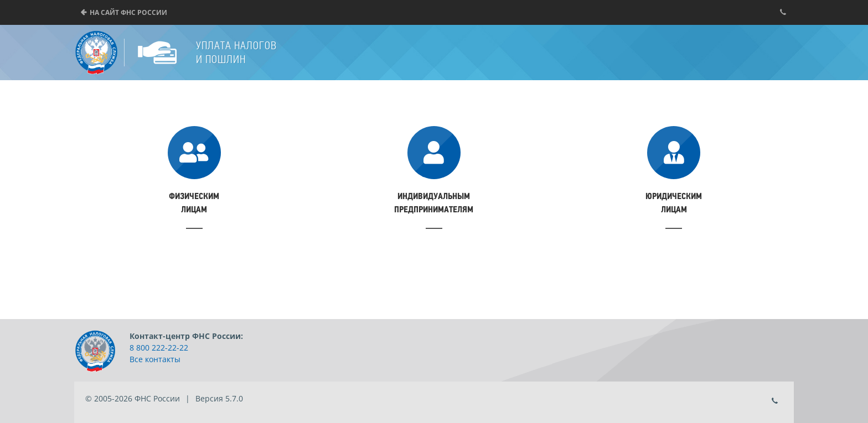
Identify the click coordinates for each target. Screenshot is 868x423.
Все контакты (155, 359)
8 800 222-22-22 (159, 348)
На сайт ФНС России (128, 12)
